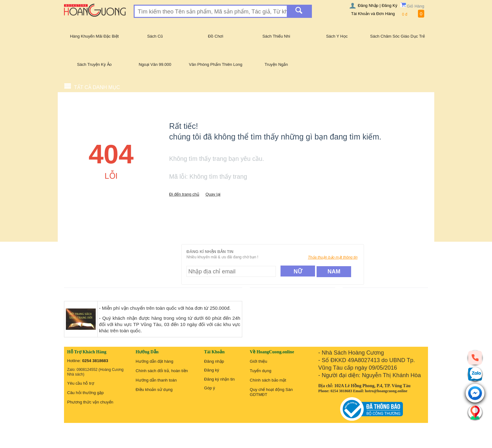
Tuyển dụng (261, 371)
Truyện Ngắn (276, 64)
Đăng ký (212, 370)
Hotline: (88, 361)
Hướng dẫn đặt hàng (154, 361)
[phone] (475, 357)
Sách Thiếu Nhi (276, 36)
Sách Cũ (155, 36)
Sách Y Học (337, 36)
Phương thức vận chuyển (90, 402)
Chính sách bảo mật (268, 380)
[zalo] (475, 374)
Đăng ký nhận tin (219, 379)
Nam (334, 271)
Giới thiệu (258, 361)
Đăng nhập (214, 361)
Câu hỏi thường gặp (86, 393)
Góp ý (210, 388)
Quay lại (213, 194)
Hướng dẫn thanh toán (156, 380)
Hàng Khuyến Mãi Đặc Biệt (94, 36)
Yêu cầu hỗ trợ (81, 383)
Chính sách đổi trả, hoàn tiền (162, 371)
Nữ (298, 271)
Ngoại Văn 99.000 (155, 64)
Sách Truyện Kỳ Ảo (94, 64)
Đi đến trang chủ (184, 194)
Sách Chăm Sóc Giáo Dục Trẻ (398, 36)
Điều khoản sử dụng (154, 390)
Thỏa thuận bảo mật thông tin (333, 257)
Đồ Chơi (216, 36)
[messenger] (475, 394)
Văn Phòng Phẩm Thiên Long (216, 64)
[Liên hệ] (475, 412)
